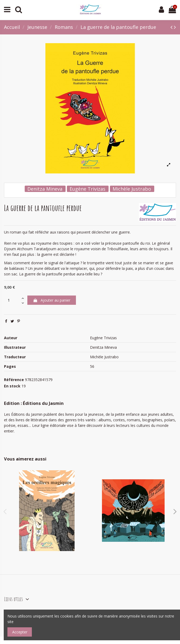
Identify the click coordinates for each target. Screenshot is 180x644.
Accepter (20, 632)
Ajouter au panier (52, 300)
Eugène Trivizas (87, 189)
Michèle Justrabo (132, 189)
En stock (12, 386)
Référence (14, 380)
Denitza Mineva (45, 189)
